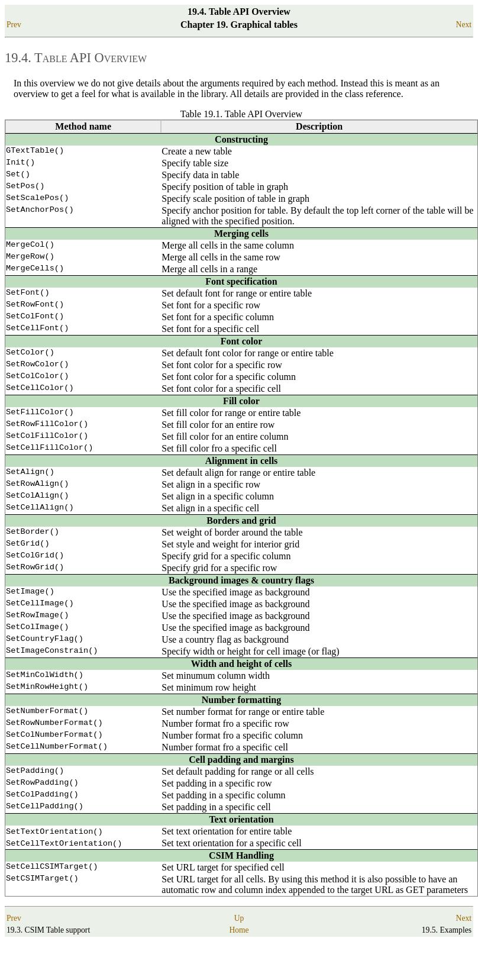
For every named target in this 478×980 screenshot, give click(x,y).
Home (239, 958)
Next (464, 25)
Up (239, 946)
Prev (14, 25)
